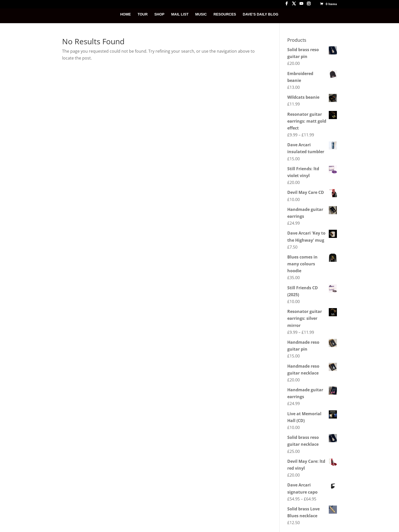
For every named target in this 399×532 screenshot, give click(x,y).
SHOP (160, 14)
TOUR (143, 14)
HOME (125, 14)
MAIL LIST (180, 14)
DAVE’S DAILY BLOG (261, 14)
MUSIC (201, 14)
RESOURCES (225, 14)
